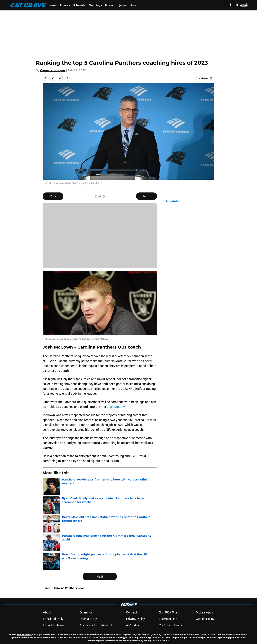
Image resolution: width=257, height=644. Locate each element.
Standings (95, 5)
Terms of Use (168, 619)
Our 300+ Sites (169, 612)
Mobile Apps (204, 612)
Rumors (65, 5)
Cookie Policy (205, 619)
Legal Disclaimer (54, 625)
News (53, 5)
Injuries (121, 5)
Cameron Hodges (53, 70)
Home (46, 588)
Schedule (79, 5)
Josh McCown (117, 407)
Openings (86, 612)
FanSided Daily (53, 619)
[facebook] (230, 5)
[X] (237, 5)
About (47, 612)
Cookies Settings (170, 625)
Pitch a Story (88, 619)
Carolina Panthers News (69, 588)
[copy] (68, 78)
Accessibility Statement (96, 625)
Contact (132, 612)
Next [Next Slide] (147, 196)
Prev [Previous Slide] (53, 196)
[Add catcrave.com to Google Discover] (205, 78)
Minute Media (24, 634)
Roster (109, 5)
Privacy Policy (136, 619)
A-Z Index (133, 625)
